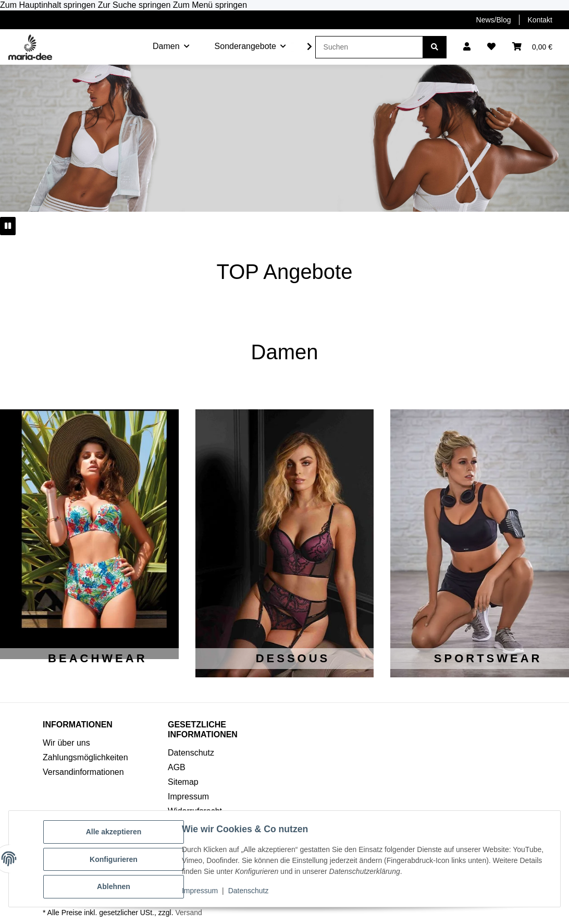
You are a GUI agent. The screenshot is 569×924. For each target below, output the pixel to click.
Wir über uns (66, 743)
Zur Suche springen (135, 5)
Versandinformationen (83, 772)
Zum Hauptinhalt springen (49, 5)
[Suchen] (369, 47)
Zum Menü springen (210, 5)
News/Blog (494, 20)
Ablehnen (115, 887)
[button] (467, 47)
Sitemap (183, 782)
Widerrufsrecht (195, 811)
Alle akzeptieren (115, 833)
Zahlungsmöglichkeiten (85, 757)
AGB (177, 767)
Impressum (201, 892)
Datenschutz (250, 892)
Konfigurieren (115, 860)
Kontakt (540, 20)
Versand (188, 913)
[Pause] (8, 226)
